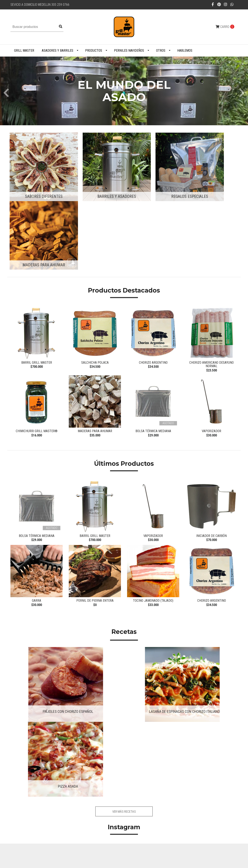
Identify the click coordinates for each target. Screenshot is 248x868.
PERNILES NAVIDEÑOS (129, 51)
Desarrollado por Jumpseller (99, 862)
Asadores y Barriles (57, 51)
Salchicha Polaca (95, 283)
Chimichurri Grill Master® (37, 352)
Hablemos (185, 51)
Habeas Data (148, 769)
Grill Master (24, 51)
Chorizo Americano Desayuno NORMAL (211, 285)
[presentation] (6, 91)
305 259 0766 (96, 763)
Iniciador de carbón (211, 458)
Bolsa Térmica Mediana (153, 352)
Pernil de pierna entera (95, 523)
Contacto (146, 758)
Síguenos (124, 726)
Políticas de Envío (151, 763)
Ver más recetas (124, 636)
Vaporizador (211, 352)
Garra (37, 523)
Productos (94, 51)
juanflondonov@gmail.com (104, 758)
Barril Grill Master (37, 283)
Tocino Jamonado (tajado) (153, 523)
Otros (161, 51)
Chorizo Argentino (153, 283)
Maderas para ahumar (95, 352)
